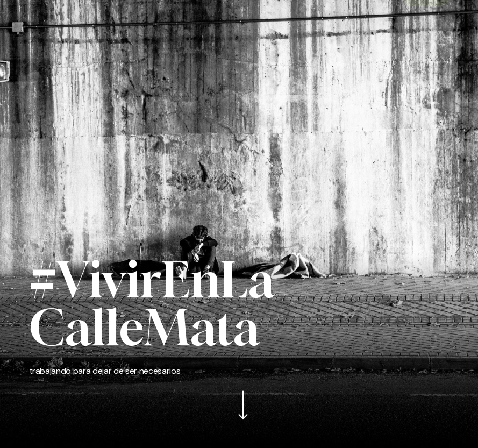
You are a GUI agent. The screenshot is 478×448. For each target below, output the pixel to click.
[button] (34, 17)
